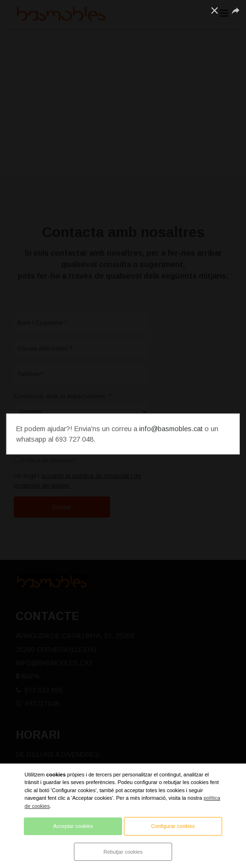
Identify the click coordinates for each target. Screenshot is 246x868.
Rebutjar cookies (123, 852)
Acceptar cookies (73, 826)
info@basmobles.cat (171, 429)
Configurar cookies (173, 826)
